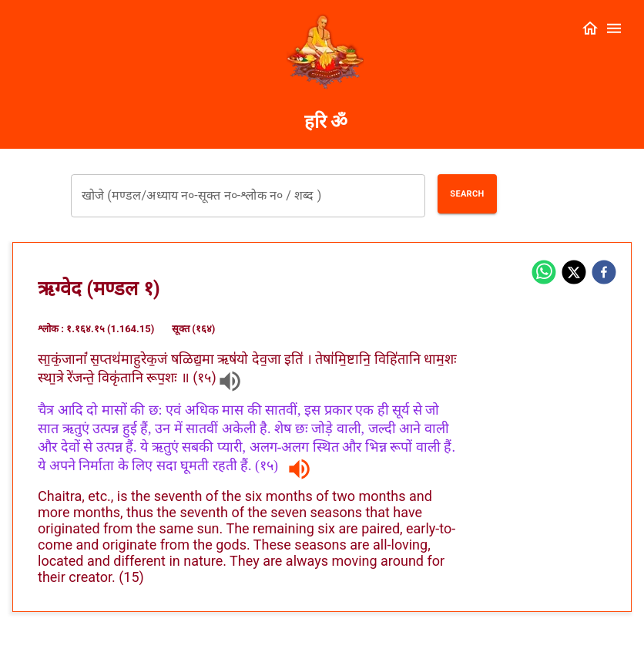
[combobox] (248, 196)
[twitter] (574, 274)
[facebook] (604, 274)
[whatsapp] (544, 274)
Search (467, 194)
